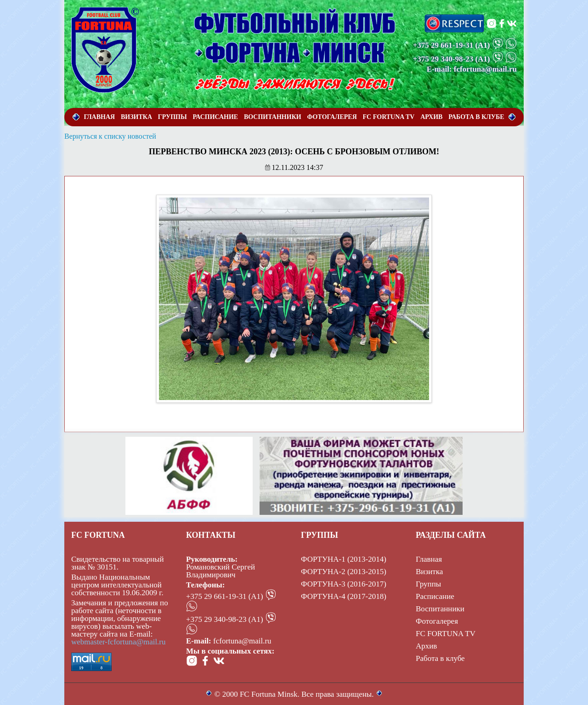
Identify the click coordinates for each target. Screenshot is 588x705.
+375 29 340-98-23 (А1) (225, 619)
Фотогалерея (437, 621)
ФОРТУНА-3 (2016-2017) (344, 584)
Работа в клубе (440, 658)
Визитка (429, 572)
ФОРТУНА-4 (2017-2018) (344, 596)
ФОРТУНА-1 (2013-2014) (344, 559)
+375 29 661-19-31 (443, 45)
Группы (428, 584)
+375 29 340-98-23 (443, 59)
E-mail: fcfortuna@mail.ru (472, 69)
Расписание (435, 596)
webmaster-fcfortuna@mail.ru (119, 642)
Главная (429, 559)
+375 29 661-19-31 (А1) (225, 596)
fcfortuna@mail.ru (242, 641)
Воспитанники (440, 609)
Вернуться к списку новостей (110, 136)
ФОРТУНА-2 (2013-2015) (344, 572)
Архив (426, 646)
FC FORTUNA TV (446, 634)
